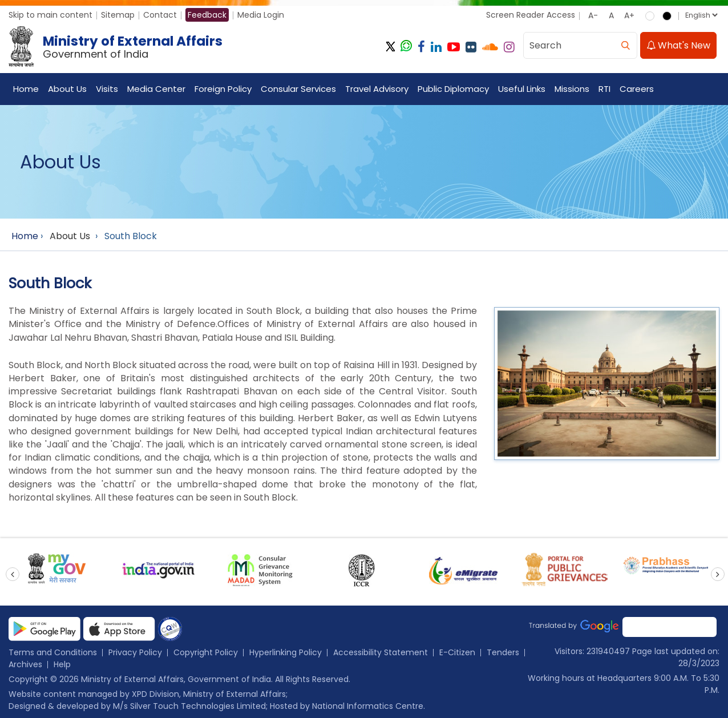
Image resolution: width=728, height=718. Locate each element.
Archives (25, 664)
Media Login (261, 15)
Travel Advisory (377, 89)
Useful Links (522, 89)
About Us (67, 89)
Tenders (503, 652)
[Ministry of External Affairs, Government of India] (118, 47)
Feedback (207, 15)
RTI (604, 89)
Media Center (156, 89)
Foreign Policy (223, 89)
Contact (160, 15)
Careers (637, 89)
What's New (678, 46)
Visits (107, 89)
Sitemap (118, 15)
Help (62, 664)
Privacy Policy (135, 652)
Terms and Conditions (53, 652)
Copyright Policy (206, 652)
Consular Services (298, 89)
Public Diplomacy (453, 89)
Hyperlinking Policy (286, 652)
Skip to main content (50, 15)
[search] (625, 46)
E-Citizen (457, 652)
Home (26, 89)
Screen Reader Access (531, 15)
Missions (572, 89)
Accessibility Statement (381, 652)
